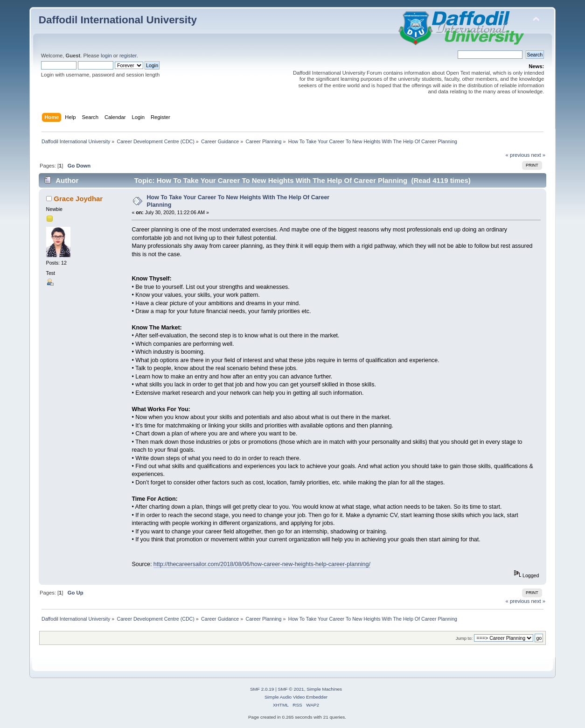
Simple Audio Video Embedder (296, 697)
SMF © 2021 (291, 689)
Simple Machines (324, 689)
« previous (518, 155)
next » (539, 155)
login (106, 56)
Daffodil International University (118, 20)
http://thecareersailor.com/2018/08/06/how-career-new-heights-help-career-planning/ (262, 564)
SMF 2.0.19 (262, 689)
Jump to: (464, 638)
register (128, 56)
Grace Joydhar (78, 199)
